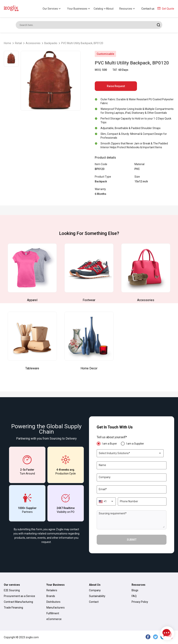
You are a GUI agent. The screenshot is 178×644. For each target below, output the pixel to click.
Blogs (135, 590)
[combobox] (130, 453)
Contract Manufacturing (18, 602)
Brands (51, 596)
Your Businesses (79, 9)
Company (95, 590)
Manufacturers (56, 608)
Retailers (52, 590)
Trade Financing (13, 608)
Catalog (100, 9)
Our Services (52, 9)
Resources (127, 9)
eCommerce (54, 619)
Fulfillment (53, 613)
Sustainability (97, 596)
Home (7, 43)
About (110, 9)
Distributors (53, 602)
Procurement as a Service (19, 596)
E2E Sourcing (12, 590)
